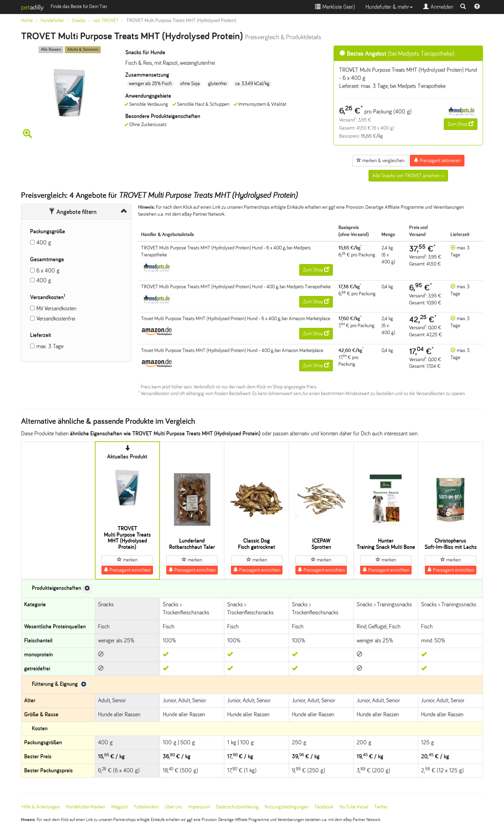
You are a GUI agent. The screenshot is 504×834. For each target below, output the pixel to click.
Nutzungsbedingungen (287, 807)
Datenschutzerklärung (237, 807)
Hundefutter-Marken (86, 807)
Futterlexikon (146, 807)
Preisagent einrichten (127, 570)
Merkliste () (335, 7)
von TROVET (106, 20)
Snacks (79, 20)
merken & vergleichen (380, 160)
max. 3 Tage (50, 346)
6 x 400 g (48, 271)
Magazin (120, 807)
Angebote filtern (73, 212)
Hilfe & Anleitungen (41, 807)
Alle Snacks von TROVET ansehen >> (408, 176)
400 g (44, 243)
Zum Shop (461, 124)
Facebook (324, 807)
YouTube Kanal (354, 807)
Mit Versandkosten (56, 308)
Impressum (199, 807)
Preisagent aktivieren (437, 160)
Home (27, 20)
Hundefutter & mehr (389, 7)
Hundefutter (52, 20)
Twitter (381, 807)
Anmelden (438, 7)
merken (127, 560)
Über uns (174, 807)
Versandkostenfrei (56, 319)
